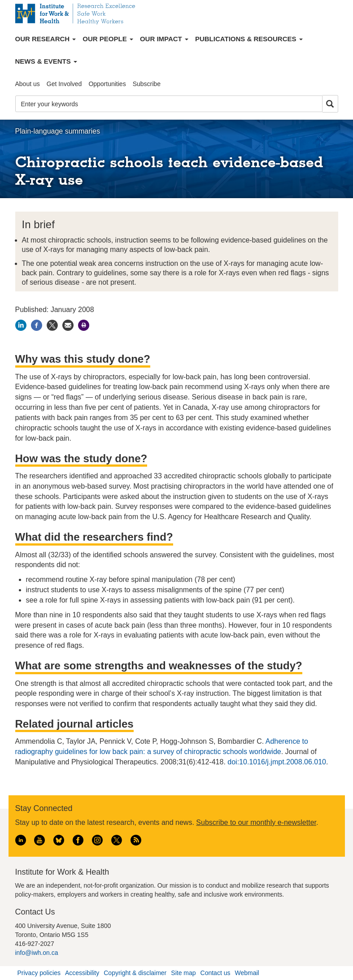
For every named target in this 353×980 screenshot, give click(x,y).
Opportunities (107, 84)
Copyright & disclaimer (135, 973)
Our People (108, 39)
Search (330, 104)
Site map (183, 973)
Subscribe (147, 84)
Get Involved (64, 84)
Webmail (247, 973)
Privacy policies (39, 973)
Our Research (46, 39)
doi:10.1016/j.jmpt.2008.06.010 (277, 762)
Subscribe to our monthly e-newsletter (256, 822)
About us (28, 84)
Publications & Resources (249, 39)
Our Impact (164, 39)
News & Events (46, 61)
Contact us (216, 973)
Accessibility (82, 973)
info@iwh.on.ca (37, 953)
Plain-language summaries (58, 131)
